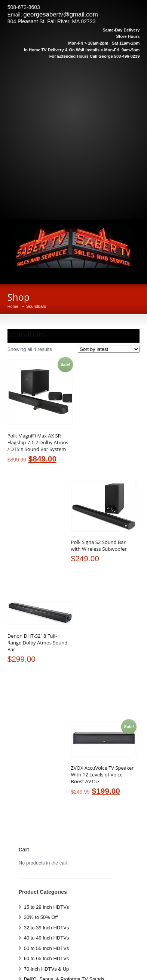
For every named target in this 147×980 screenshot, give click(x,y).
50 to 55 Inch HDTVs (47, 948)
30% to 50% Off (41, 917)
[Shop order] (109, 349)
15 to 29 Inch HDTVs (47, 907)
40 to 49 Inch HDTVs (47, 938)
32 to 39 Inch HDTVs (47, 928)
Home (13, 306)
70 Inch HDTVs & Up (47, 969)
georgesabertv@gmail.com (60, 14)
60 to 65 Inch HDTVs (47, 958)
